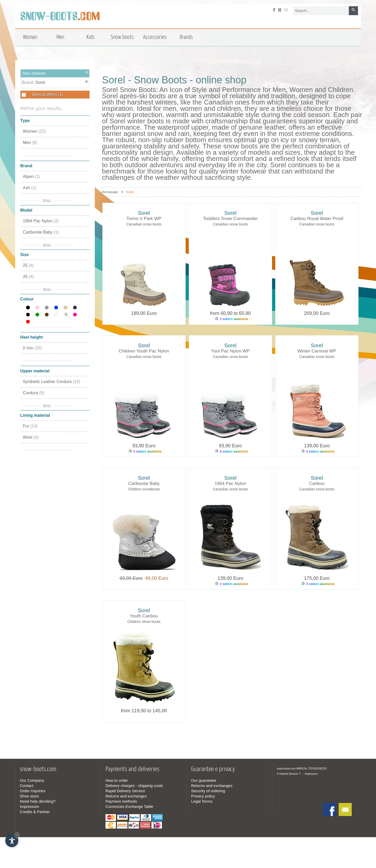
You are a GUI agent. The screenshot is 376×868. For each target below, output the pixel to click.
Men (30, 143)
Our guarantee (204, 780)
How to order (117, 780)
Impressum (30, 806)
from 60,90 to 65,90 (230, 313)
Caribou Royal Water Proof (317, 219)
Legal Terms (202, 801)
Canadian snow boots (144, 224)
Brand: (29, 82)
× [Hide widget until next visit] (17, 835)
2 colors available (231, 584)
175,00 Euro (317, 578)
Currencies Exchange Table (129, 806)
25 (28, 265)
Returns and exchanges (126, 796)
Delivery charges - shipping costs (134, 786)
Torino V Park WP (144, 219)
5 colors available (145, 451)
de (280, 10)
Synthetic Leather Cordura (52, 382)
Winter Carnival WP (317, 351)
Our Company (32, 780)
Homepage (110, 192)
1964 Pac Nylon (41, 221)
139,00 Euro (317, 446)
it (274, 10)
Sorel (40, 82)
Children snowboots (144, 489)
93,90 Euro (144, 446)
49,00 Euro (155, 578)
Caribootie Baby (41, 232)
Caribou (317, 484)
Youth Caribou (144, 616)
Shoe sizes (29, 796)
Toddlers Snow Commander (230, 219)
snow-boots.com (286, 769)
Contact (27, 786)
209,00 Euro (317, 313)
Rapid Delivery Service (125, 791)
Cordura (34, 393)
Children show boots (144, 622)
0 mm (33, 348)
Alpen (31, 177)
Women (34, 131)
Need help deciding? (38, 801)
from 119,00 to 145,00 (144, 711)
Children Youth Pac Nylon (144, 351)
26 (28, 277)
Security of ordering (208, 791)
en (286, 10)
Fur (30, 426)
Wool (31, 437)
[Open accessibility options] (12, 841)
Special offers (47, 94)
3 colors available (231, 319)
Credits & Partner (35, 812)
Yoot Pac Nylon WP (230, 351)
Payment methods (121, 801)
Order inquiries (33, 791)
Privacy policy (203, 796)
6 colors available (231, 451)
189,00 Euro (144, 313)
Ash (30, 188)
